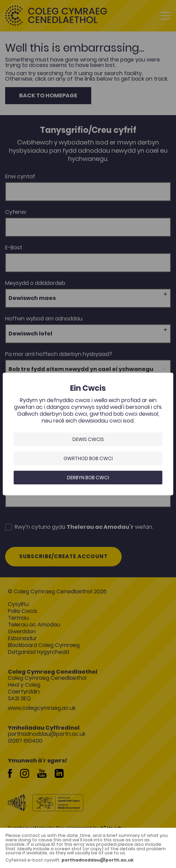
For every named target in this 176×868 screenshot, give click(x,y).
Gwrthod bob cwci (88, 458)
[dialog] (88, 434)
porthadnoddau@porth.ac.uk (98, 860)
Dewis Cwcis (88, 439)
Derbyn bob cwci (88, 478)
